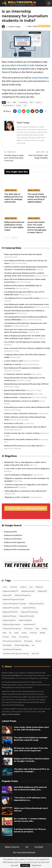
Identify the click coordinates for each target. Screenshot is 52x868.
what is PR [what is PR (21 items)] (35, 654)
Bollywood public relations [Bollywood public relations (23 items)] (12, 624)
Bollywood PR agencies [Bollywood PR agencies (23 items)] (23, 595)
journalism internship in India (20, 65)
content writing (23, 102)
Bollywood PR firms (13, 539)
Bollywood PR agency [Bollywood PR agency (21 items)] (36, 604)
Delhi (31, 102)
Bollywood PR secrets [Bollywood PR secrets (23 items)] (27, 616)
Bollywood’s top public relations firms (21, 439)
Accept (25, 865)
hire (25, 105)
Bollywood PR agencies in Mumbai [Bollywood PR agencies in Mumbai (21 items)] (14, 604)
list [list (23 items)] (10, 633)
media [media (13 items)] (16, 633)
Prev (8, 238)
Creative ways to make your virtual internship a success (14, 158)
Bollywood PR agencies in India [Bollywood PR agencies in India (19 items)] (13, 600)
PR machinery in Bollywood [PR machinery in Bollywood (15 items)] (12, 641)
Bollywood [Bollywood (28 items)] (39, 587)
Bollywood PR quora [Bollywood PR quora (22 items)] (10, 616)
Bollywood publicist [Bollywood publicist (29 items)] (9, 620)
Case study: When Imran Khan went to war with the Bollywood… (31, 728)
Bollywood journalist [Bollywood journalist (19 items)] (28, 591)
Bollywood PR (10, 532)
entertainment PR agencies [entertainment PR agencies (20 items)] (12, 629)
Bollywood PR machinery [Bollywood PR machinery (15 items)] (29, 612)
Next (15, 238)
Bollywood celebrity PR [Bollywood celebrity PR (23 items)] (10, 591)
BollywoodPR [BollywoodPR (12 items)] (7, 595)
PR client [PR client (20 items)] (6, 637)
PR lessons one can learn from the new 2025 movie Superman (31, 749)
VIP (27, 847)
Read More (36, 865)
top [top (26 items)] (33, 645)
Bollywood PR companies (16, 546)
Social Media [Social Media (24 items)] (7, 645)
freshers (19, 105)
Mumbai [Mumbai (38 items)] (43, 633)
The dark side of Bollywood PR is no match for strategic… (32, 770)
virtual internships (40, 78)
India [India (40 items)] (4, 633)
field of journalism (8, 105)
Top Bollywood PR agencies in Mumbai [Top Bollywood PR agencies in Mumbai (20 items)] (16, 654)
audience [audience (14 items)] (23, 587)
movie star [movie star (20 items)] (33, 633)
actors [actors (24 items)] (5, 587)
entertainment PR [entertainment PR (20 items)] (29, 624)
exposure (38, 102)
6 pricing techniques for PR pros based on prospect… (30, 830)
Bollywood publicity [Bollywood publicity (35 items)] (25, 620)
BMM (14, 102)
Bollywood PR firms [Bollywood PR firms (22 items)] (29, 608)
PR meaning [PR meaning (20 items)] (28, 641)
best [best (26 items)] (31, 587)
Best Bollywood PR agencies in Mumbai (22, 368)
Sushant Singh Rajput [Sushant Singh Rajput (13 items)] (22, 645)
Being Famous (44, 26)
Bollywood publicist (13, 535)
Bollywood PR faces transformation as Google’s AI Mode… (32, 760)
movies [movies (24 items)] (24, 633)
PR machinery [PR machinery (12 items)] (24, 637)
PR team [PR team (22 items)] (38, 641)
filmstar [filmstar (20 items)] (45, 629)
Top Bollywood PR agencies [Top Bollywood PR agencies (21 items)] (12, 649)
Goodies (39, 847)
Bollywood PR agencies (15, 542)
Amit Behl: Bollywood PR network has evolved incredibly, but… (30, 788)
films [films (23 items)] (37, 629)
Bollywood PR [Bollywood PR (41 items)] (42, 591)
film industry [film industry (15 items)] (29, 629)
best (9, 102)
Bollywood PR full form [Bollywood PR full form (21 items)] (10, 612)
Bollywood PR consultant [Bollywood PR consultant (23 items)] (11, 608)
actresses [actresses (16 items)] (14, 587)
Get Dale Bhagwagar (24, 853)
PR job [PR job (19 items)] (14, 637)
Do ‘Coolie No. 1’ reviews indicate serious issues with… (30, 820)
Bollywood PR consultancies (17, 549)
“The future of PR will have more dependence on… (30, 799)
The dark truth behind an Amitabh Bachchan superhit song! (31, 739)
